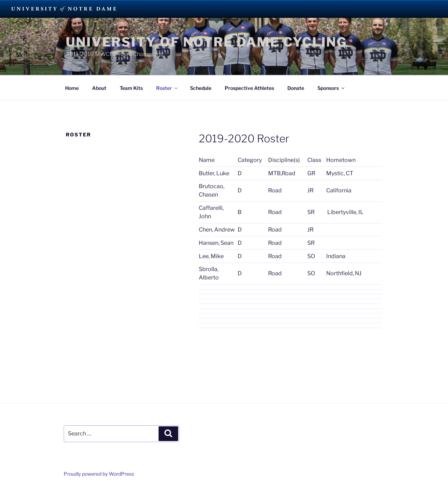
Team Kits (131, 88)
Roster (167, 88)
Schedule (201, 88)
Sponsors (331, 88)
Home (72, 88)
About (99, 88)
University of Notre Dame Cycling (206, 42)
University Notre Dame (64, 9)
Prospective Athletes (249, 88)
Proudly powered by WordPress (99, 474)
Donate (296, 88)
